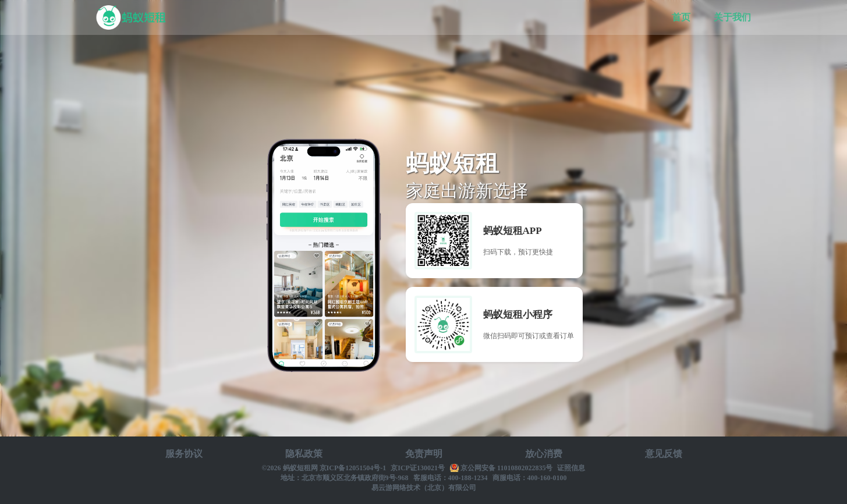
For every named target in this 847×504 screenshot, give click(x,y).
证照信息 (571, 468)
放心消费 (544, 454)
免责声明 (424, 454)
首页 (681, 17)
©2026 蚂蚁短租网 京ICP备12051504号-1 (324, 468)
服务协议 (184, 454)
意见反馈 (664, 454)
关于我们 (732, 17)
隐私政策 (304, 454)
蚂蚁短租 (132, 17)
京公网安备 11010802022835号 (506, 468)
